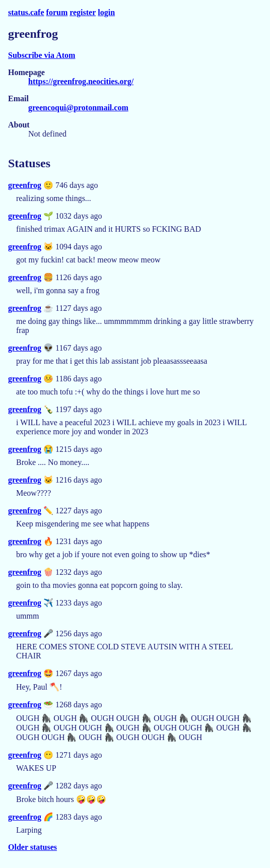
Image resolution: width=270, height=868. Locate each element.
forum (57, 12)
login (106, 12)
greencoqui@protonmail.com (78, 108)
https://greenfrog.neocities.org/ (81, 81)
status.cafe (26, 12)
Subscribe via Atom (42, 55)
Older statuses (32, 847)
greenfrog (25, 185)
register (83, 12)
